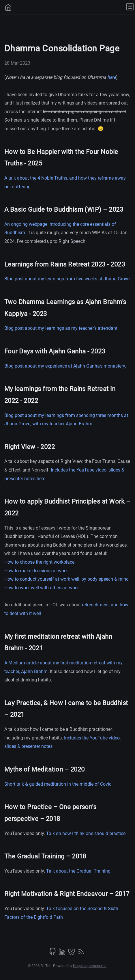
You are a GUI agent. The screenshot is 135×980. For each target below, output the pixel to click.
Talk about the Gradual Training (78, 871)
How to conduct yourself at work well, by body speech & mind (66, 579)
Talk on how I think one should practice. (86, 833)
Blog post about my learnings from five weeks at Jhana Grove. (67, 279)
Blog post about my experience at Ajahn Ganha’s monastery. (65, 366)
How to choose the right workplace (39, 562)
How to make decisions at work (36, 571)
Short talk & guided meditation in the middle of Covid (58, 784)
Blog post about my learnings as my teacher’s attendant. (61, 328)
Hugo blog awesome (90, 966)
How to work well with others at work (42, 588)
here (112, 77)
